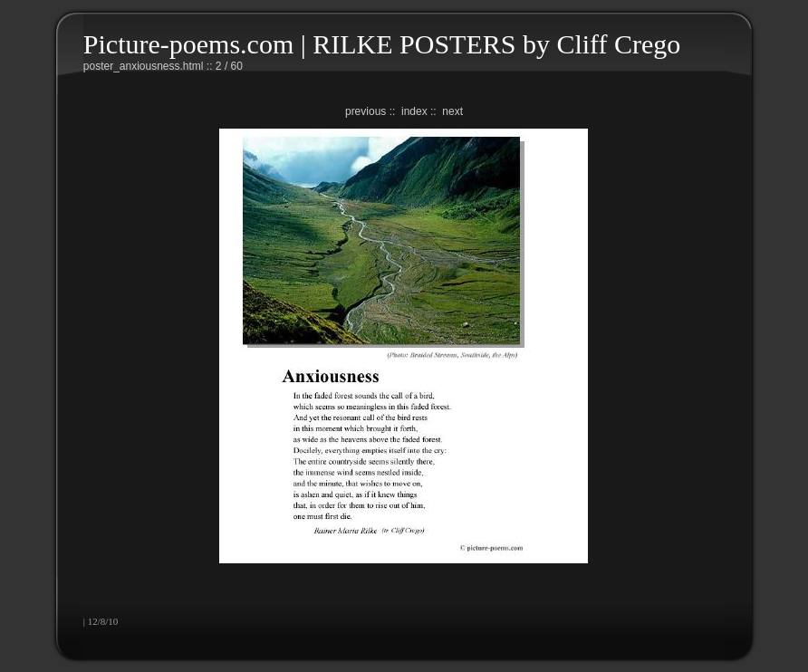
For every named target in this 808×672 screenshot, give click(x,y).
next (452, 111)
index (414, 111)
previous (366, 111)
